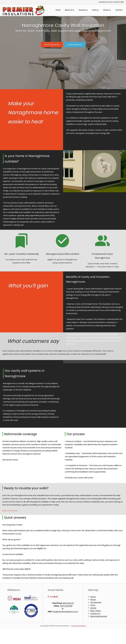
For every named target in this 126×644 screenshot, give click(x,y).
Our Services (96, 602)
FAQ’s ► (96, 10)
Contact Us (95, 614)
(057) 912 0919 (66, 606)
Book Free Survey (10, 511)
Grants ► (107, 10)
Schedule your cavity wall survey (79, 478)
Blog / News (96, 611)
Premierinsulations (79, 626)
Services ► (83, 10)
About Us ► (70, 10)
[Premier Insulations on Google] (53, 597)
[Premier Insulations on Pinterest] (57, 597)
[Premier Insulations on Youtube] (55, 597)
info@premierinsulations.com (65, 612)
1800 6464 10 (68, 603)
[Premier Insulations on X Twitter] (50, 597)
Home (58, 10)
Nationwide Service (99, 616)
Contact (119, 10)
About (93, 600)
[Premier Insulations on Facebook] (49, 597)
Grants (93, 608)
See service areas (10, 460)
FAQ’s (93, 605)
